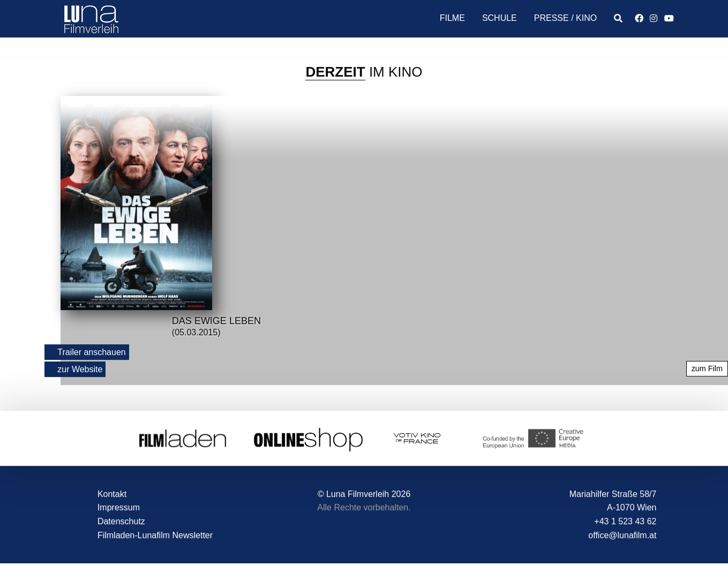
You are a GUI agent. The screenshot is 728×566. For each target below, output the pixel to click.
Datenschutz (121, 521)
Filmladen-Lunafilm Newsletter (155, 535)
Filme (452, 18)
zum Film (707, 369)
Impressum (119, 508)
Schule (500, 18)
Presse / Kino (565, 18)
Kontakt (112, 494)
